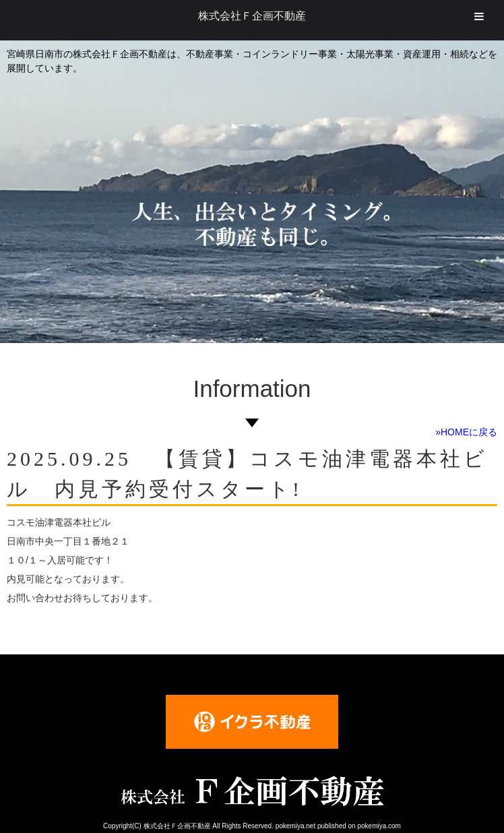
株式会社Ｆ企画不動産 (252, 16)
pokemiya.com (379, 826)
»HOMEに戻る (466, 432)
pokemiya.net (295, 826)
